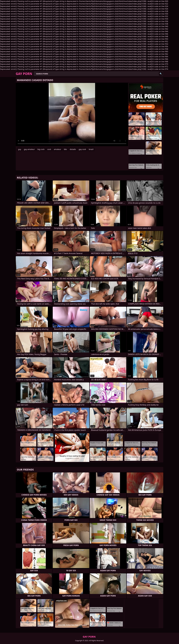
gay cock (82, 149)
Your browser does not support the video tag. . (72, 115)
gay (20, 149)
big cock (41, 149)
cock (49, 149)
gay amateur (29, 149)
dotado (73, 149)
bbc (65, 149)
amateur (58, 149)
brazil (91, 149)
